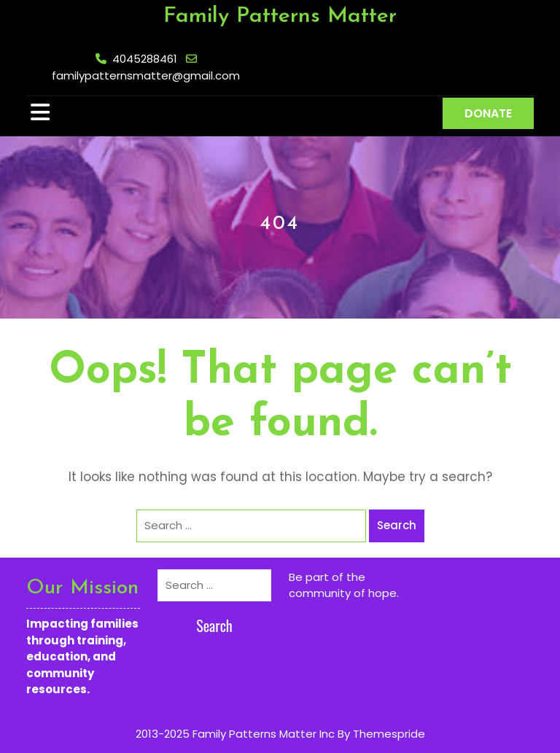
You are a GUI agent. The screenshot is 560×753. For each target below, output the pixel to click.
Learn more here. (334, 610)
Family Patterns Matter (280, 16)
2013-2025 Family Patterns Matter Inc (235, 734)
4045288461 (145, 59)
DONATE (488, 113)
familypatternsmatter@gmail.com (146, 75)
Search (397, 525)
